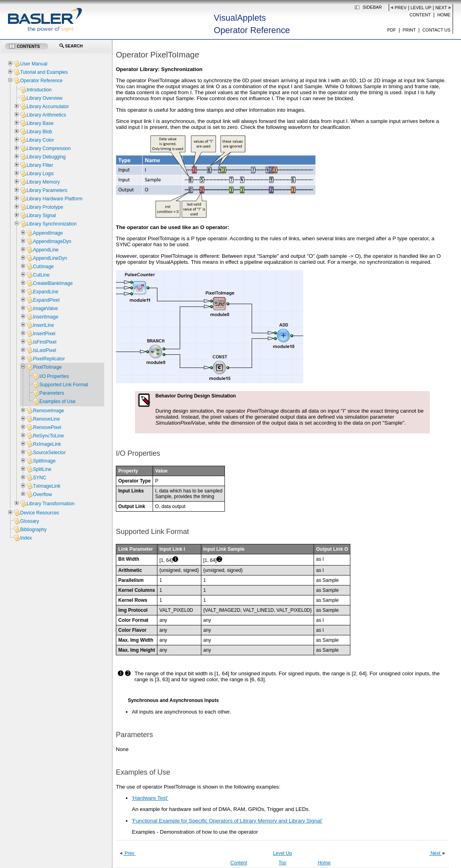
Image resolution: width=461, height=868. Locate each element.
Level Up (421, 8)
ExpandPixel (46, 300)
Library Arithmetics (46, 115)
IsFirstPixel (45, 342)
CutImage (43, 267)
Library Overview (44, 98)
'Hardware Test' (150, 798)
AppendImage (48, 233)
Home (444, 15)
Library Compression (49, 148)
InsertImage (45, 317)
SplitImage (44, 461)
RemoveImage (48, 411)
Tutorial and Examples (44, 72)
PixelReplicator (49, 359)
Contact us (436, 30)
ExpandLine (45, 292)
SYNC (39, 478)
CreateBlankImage (53, 283)
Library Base (40, 123)
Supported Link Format (64, 385)
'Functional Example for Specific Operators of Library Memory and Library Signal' (227, 821)
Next (441, 8)
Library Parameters (47, 190)
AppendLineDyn (50, 258)
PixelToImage (47, 367)
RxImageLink (47, 444)
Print (409, 30)
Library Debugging (46, 157)
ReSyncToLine (48, 436)
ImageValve (45, 308)
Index (26, 538)
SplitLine (42, 469)
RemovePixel (47, 427)
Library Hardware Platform (54, 199)
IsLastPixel (44, 350)
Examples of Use (57, 401)
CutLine (41, 275)
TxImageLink (47, 486)
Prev (401, 8)
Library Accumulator (48, 107)
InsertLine (43, 325)
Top (282, 863)
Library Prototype (45, 207)
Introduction (39, 90)
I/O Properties (54, 376)
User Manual (34, 64)
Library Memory (43, 182)
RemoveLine (46, 419)
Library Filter (40, 165)
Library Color (40, 140)
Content (420, 15)
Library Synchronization (51, 224)
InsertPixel (44, 334)
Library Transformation (50, 504)
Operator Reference (41, 81)
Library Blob (39, 132)
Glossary (29, 521)
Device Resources (39, 513)
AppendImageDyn (52, 241)
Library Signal (41, 216)
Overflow (42, 494)
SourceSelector (49, 453)
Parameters (52, 393)
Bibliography (33, 530)
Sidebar (372, 7)
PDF (391, 30)
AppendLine (46, 250)
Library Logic (40, 174)
